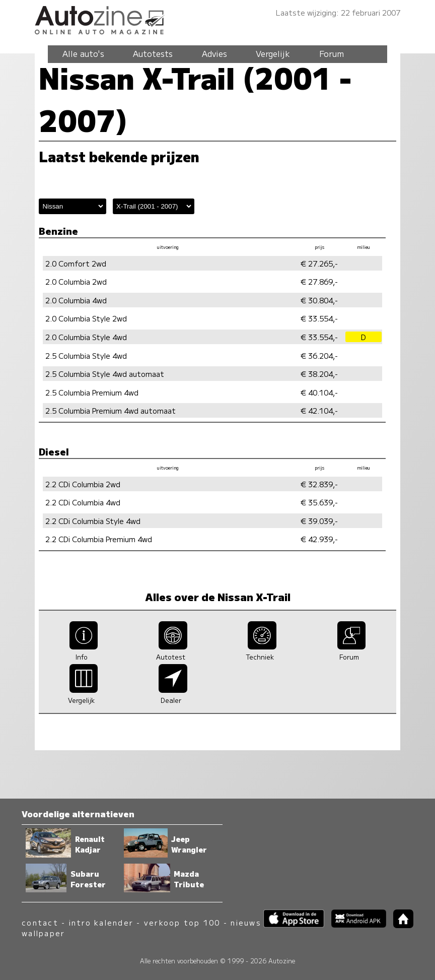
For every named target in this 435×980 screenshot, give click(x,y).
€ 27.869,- (319, 281)
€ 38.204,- (319, 374)
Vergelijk (273, 53)
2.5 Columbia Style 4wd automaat (105, 374)
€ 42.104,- (319, 410)
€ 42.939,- (319, 539)
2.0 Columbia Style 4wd (86, 337)
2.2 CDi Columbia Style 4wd (93, 521)
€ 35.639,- (319, 502)
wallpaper (43, 933)
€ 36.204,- (319, 355)
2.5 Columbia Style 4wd (86, 355)
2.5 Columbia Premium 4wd (92, 392)
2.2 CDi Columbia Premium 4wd (99, 539)
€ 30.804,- (319, 300)
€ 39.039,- (319, 521)
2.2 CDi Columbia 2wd (83, 484)
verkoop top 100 (182, 922)
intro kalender (101, 922)
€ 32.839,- (319, 484)
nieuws (246, 922)
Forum (332, 53)
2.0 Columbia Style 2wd (86, 318)
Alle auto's (83, 53)
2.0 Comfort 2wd (76, 263)
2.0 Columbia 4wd (76, 300)
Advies (214, 53)
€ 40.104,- (319, 392)
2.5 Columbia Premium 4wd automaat (111, 410)
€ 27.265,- (319, 263)
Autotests (153, 53)
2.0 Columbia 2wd (76, 281)
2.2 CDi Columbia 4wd (83, 502)
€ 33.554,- (319, 318)
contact (40, 922)
